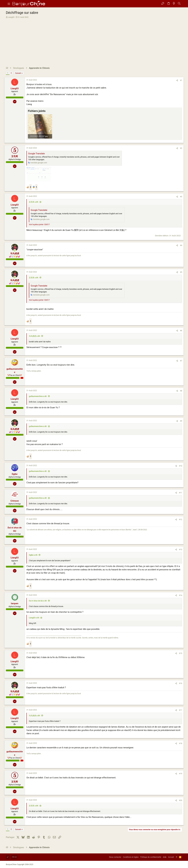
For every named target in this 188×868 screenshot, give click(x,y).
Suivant (18, 73)
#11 (181, 493)
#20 (181, 800)
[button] (9, 4)
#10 (181, 466)
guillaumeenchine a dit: (38, 396)
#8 (181, 391)
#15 (181, 653)
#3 (181, 197)
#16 (181, 683)
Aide (165, 857)
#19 (181, 774)
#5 (181, 272)
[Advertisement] (94, 41)
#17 (181, 710)
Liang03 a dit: (34, 618)
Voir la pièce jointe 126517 (39, 225)
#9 (181, 421)
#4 (181, 245)
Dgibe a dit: (33, 555)
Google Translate (36, 154)
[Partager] (177, 80)
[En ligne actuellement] (15, 250)
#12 (181, 520)
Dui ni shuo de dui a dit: (38, 601)
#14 (181, 595)
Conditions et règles (131, 857)
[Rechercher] (179, 4)
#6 (181, 331)
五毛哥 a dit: (34, 202)
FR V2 (14, 857)
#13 (181, 550)
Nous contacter (115, 857)
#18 (181, 743)
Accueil (171, 857)
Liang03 (11, 17)
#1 (181, 80)
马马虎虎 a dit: (35, 336)
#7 (181, 361)
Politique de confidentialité (151, 857)
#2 (181, 148)
